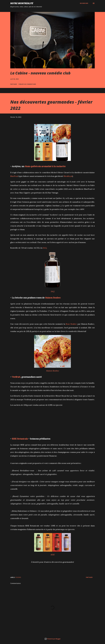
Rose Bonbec (71, 324)
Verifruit (16, 377)
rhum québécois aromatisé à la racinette (45, 166)
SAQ (45, 248)
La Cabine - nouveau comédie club (40, 73)
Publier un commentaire (27, 84)
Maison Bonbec (53, 298)
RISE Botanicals (20, 439)
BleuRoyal (68, 176)
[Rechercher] (84, 3)
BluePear (14, 176)
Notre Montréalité (22, 3)
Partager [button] (14, 84)
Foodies (18, 577)
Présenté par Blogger (53, 639)
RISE (53, 555)
